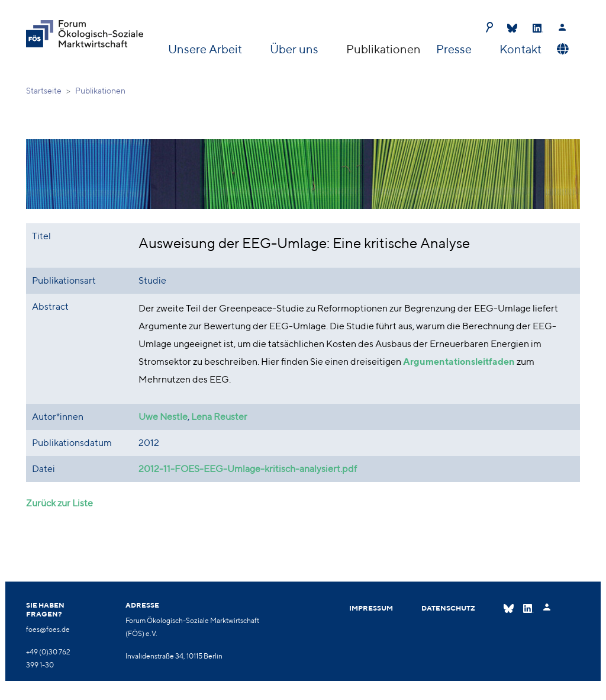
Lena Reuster (219, 417)
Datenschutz (448, 608)
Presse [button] (455, 49)
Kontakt (520, 49)
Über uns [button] (295, 49)
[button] (561, 49)
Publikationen (383, 49)
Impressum (371, 608)
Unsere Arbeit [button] (206, 49)
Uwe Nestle (163, 417)
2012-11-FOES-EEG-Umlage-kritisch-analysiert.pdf (248, 469)
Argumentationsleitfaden (459, 362)
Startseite (44, 91)
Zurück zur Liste (59, 503)
